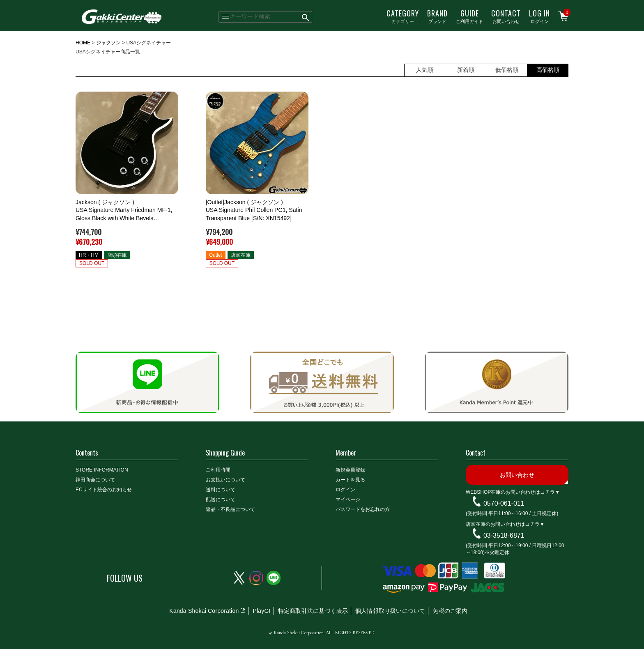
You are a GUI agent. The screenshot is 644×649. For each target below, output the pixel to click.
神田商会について (95, 480)
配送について (221, 499)
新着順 (466, 70)
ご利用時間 (218, 470)
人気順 (425, 70)
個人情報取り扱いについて (390, 611)
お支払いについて (225, 480)
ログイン (539, 16)
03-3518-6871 (504, 535)
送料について (221, 490)
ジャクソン (108, 43)
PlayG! (261, 611)
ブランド (437, 16)
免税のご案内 (450, 611)
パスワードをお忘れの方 (363, 509)
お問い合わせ (506, 16)
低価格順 (507, 70)
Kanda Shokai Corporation (204, 611)
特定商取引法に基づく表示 (313, 611)
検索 (306, 17)
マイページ (348, 499)
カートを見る (350, 480)
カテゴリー (403, 16)
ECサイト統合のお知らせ (104, 490)
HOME (83, 43)
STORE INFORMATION (102, 470)
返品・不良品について (230, 509)
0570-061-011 (504, 503)
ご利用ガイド (469, 16)
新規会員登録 (350, 470)
